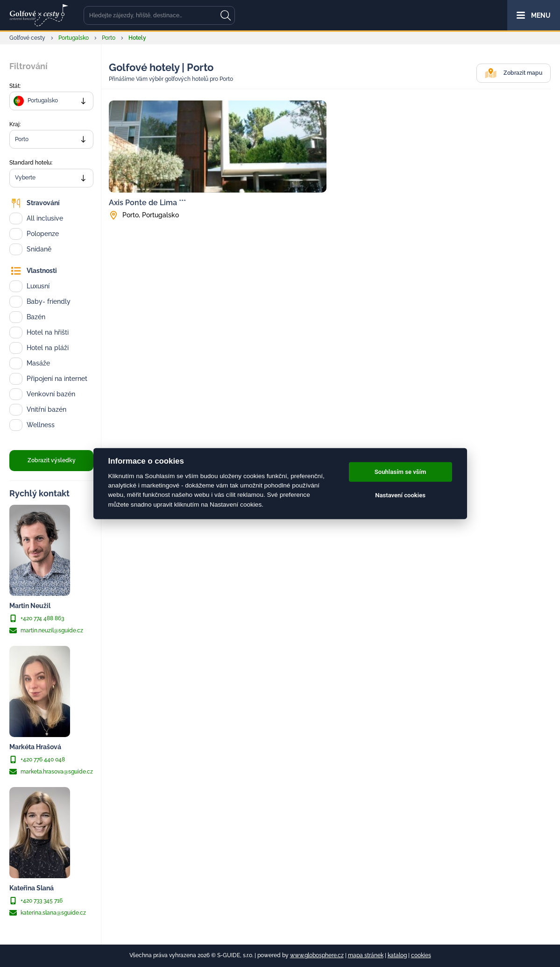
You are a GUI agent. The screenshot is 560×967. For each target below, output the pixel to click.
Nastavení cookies (400, 495)
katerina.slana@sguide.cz (48, 913)
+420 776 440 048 (37, 759)
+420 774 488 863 (37, 618)
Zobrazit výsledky (52, 460)
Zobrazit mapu (514, 73)
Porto (109, 38)
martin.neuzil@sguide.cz (46, 630)
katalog (397, 955)
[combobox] (51, 101)
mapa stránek (366, 955)
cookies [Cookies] (421, 955)
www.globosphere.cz (317, 955)
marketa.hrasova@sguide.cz (51, 772)
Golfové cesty (27, 38)
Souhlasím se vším (401, 472)
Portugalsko (74, 38)
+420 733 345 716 (36, 901)
